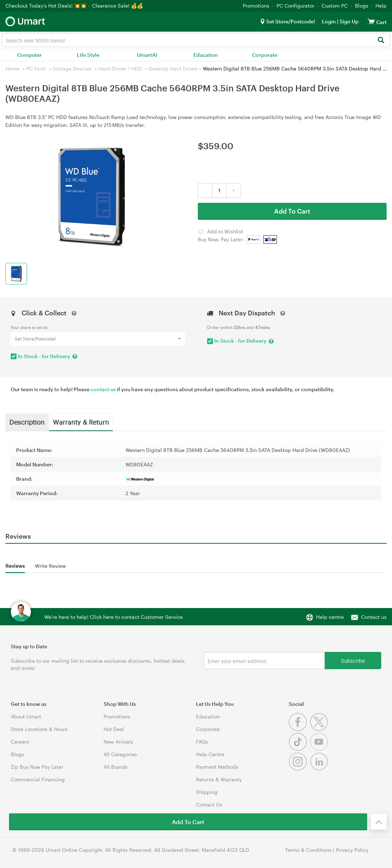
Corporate (265, 55)
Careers (20, 742)
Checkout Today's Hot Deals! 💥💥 (47, 6)
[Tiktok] (299, 749)
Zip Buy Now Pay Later (37, 767)
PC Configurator (295, 6)
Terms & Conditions (308, 850)
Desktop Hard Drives (173, 68)
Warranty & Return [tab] (81, 422)
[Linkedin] (320, 769)
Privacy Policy (352, 850)
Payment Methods (217, 767)
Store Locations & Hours (39, 729)
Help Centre (210, 754)
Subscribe (353, 660)
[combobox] (196, 40)
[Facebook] (299, 729)
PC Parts (36, 68)
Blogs (362, 6)
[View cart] (371, 21)
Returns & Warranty (219, 779)
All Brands (116, 767)
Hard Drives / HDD (120, 68)
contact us (103, 389)
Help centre (330, 617)
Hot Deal (114, 729)
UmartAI (147, 55)
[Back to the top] (379, 822)
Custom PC (335, 6)
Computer (29, 55)
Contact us (374, 617)
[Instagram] (299, 769)
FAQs (202, 742)
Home (12, 68)
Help (381, 6)
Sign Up (348, 21)
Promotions (256, 6)
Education (206, 55)
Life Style (88, 55)
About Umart (26, 716)
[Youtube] (320, 749)
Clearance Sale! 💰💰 (118, 6)
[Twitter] (320, 729)
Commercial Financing (38, 779)
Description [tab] (27, 422)
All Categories (120, 754)
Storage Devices (72, 68)
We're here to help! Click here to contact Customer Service (113, 617)
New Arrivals (118, 742)
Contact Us (209, 805)
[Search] (381, 40)
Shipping (207, 792)
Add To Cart (292, 211)
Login (329, 21)
